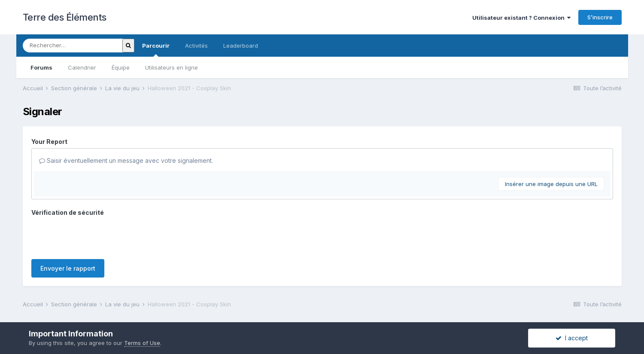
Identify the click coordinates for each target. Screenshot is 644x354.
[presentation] (97, 236)
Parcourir (156, 49)
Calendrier (82, 67)
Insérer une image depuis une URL (551, 184)
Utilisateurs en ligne (172, 67)
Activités (196, 46)
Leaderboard (241, 46)
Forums (41, 67)
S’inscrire (600, 17)
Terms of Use (142, 343)
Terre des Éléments (65, 17)
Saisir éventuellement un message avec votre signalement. (126, 160)
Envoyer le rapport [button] (68, 268)
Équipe (121, 67)
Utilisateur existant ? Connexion (521, 18)
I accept (572, 338)
